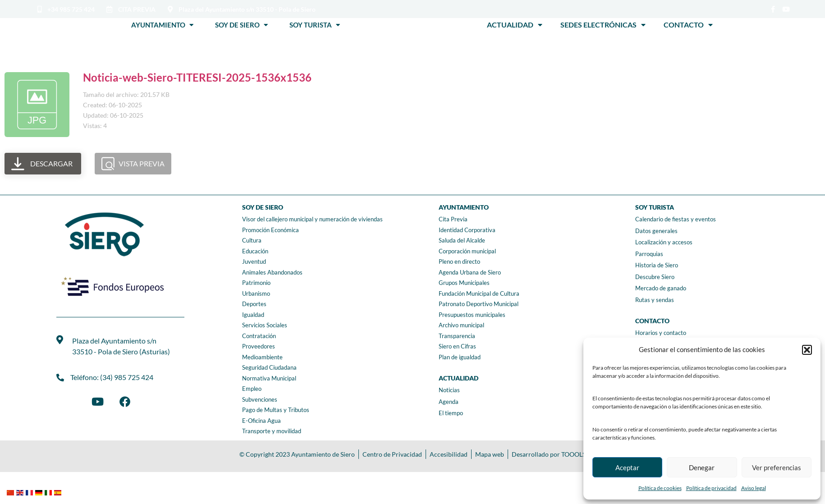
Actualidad (515, 25)
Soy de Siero (241, 25)
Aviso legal (754, 488)
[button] (807, 350)
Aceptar (627, 467)
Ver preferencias (777, 467)
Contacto (688, 25)
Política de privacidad (711, 488)
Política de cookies (660, 488)
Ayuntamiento (162, 25)
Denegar (702, 467)
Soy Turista (315, 25)
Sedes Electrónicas (603, 25)
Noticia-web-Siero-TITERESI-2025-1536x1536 (197, 77)
